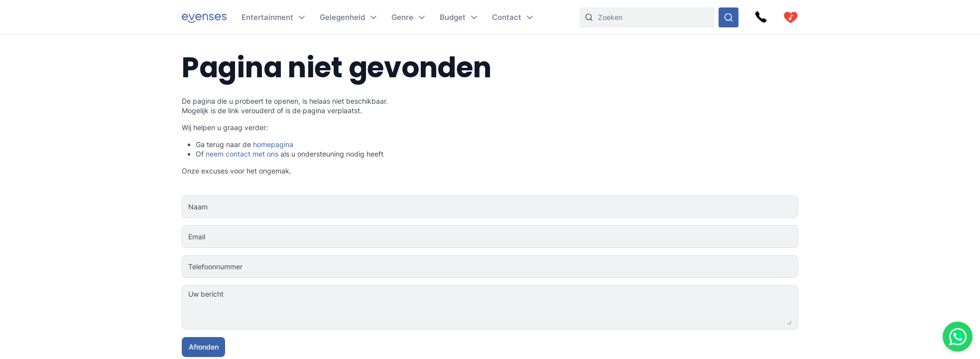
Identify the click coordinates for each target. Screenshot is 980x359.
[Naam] (520, 207)
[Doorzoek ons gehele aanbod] (729, 17)
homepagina (273, 144)
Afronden (203, 347)
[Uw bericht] (520, 307)
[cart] (791, 17)
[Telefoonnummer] (521, 267)
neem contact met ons (242, 154)
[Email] (520, 237)
